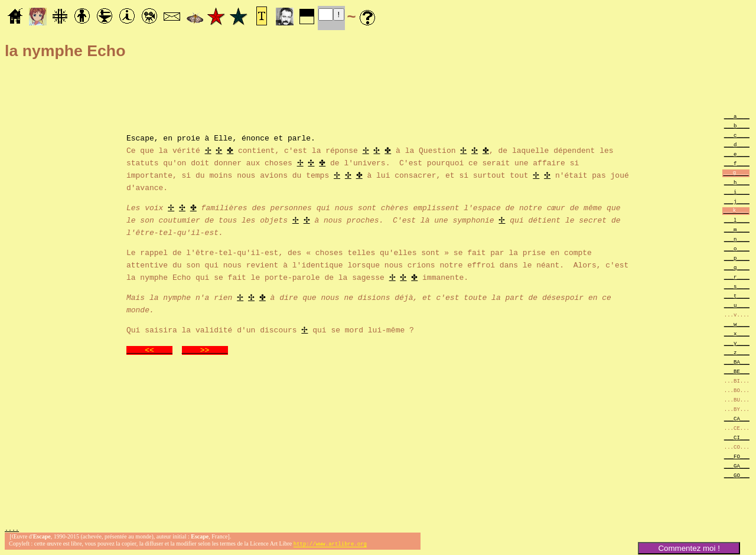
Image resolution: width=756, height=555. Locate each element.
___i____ (737, 192)
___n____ (737, 239)
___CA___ (737, 418)
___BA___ (737, 362)
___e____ (737, 154)
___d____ (737, 144)
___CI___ (737, 437)
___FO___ (737, 456)
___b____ (737, 125)
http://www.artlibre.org (330, 545)
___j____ (737, 201)
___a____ (737, 116)
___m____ (737, 229)
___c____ (737, 135)
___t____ (737, 296)
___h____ (737, 182)
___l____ (737, 220)
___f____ (737, 163)
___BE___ (737, 371)
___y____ (737, 343)
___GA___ (737, 466)
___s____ (737, 286)
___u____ (737, 305)
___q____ (737, 267)
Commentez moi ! (689, 548)
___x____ (737, 333)
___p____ (737, 258)
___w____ (737, 324)
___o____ (737, 248)
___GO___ (737, 475)
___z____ (737, 352)
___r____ (737, 277)
